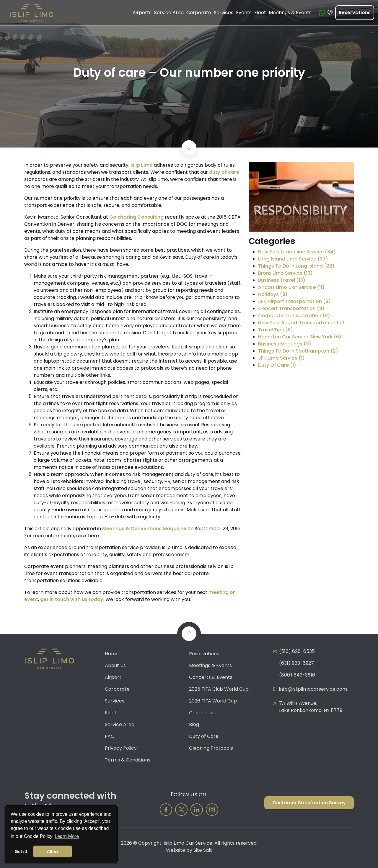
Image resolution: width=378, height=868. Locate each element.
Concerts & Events (211, 677)
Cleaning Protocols (211, 748)
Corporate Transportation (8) (294, 316)
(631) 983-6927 (296, 663)
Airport (113, 677)
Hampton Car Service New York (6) (300, 337)
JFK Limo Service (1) (281, 358)
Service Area (120, 724)
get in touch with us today (72, 599)
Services (115, 701)
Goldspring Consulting (136, 217)
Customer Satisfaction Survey (309, 803)
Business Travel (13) (282, 280)
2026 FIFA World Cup (213, 701)
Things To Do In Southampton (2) (298, 351)
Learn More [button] (67, 836)
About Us (115, 665)
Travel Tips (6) (276, 330)
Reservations (355, 12)
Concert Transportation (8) (291, 308)
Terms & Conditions (128, 760)
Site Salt (203, 850)
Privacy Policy (121, 748)
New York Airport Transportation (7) (301, 323)
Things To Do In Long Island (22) (296, 266)
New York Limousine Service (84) (297, 252)
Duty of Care (204, 736)
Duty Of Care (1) (277, 365)
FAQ (110, 736)
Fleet (111, 713)
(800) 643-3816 (297, 675)
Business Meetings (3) (285, 344)
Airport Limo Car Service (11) (291, 287)
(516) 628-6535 (297, 651)
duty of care (224, 172)
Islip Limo (142, 165)
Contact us (202, 713)
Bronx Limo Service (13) (285, 273)
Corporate (117, 689)
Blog (194, 724)
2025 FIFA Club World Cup (219, 689)
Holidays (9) (273, 294)
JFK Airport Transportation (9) (294, 301)
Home (112, 654)
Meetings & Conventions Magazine (144, 529)
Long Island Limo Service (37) (293, 259)
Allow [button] (53, 851)
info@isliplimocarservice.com (313, 689)
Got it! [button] (21, 851)
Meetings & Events (210, 665)
